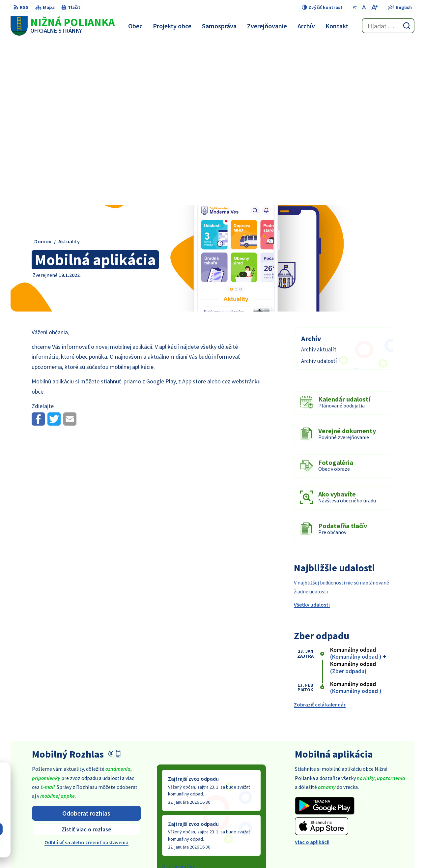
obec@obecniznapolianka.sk (381, 814)
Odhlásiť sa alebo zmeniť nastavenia (86, 678)
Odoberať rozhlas (86, 649)
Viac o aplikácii (312, 678)
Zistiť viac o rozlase (86, 665)
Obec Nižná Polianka (311, 850)
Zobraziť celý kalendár (320, 541)
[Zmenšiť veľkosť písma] (355, 7)
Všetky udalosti (312, 440)
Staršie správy (179, 703)
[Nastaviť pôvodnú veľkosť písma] (364, 7)
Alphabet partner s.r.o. (219, 850)
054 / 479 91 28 (363, 806)
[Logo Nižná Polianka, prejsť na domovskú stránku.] (63, 26)
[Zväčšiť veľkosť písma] (374, 7)
